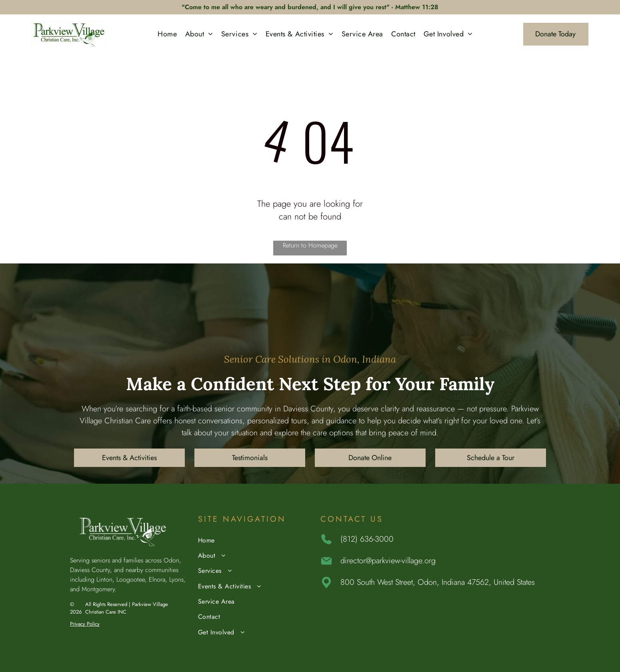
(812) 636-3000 (367, 539)
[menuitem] (167, 34)
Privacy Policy (85, 624)
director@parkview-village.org (388, 561)
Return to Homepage (310, 245)
